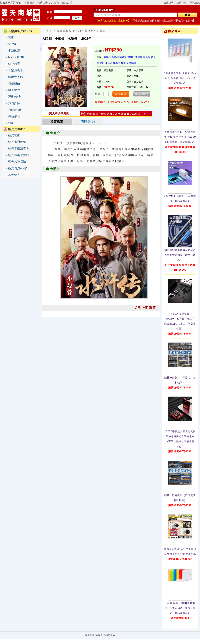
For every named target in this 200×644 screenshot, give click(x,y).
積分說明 (169, 3)
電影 (11, 37)
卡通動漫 (14, 50)
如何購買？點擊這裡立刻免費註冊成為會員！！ (117, 114)
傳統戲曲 (14, 83)
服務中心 (182, 3)
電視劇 (13, 44)
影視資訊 (195, 3)
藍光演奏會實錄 (19, 155)
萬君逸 (123, 57)
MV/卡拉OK (16, 57)
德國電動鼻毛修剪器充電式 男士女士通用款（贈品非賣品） (180, 255)
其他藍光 (14, 175)
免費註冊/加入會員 (48, 3)
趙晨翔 (147, 57)
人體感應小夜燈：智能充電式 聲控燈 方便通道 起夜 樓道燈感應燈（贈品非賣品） (180, 137)
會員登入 (29, 3)
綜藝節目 (14, 116)
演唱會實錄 (16, 77)
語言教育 (14, 90)
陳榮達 (107, 57)
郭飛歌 (131, 57)
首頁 (49, 31)
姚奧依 (124, 63)
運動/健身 (15, 97)
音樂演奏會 (16, 70)
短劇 (11, 123)
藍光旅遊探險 (17, 162)
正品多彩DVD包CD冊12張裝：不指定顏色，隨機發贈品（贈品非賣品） (180, 608)
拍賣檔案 (57, 122)
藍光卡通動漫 (17, 142)
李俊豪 (139, 57)
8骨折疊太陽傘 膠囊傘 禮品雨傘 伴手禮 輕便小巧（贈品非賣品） (180, 78)
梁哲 (102, 63)
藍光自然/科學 (18, 168)
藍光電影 (14, 135)
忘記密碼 (67, 3)
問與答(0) (88, 122)
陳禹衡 (117, 63)
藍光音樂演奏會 (19, 148)
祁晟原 (109, 63)
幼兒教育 (14, 64)
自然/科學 (15, 110)
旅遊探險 (14, 103)
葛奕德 (115, 57)
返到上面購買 (145, 308)
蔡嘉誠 (132, 63)
